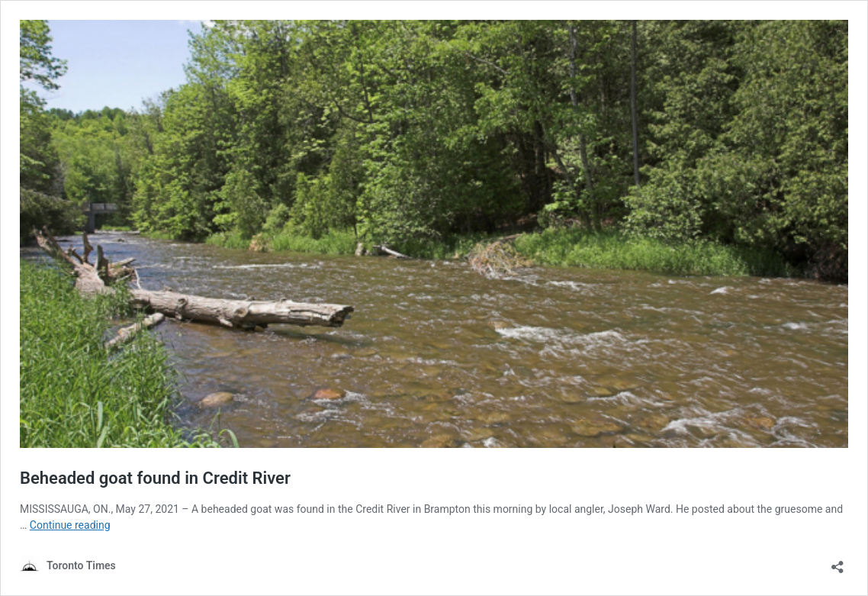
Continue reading (70, 525)
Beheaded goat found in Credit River (155, 478)
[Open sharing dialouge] (837, 562)
